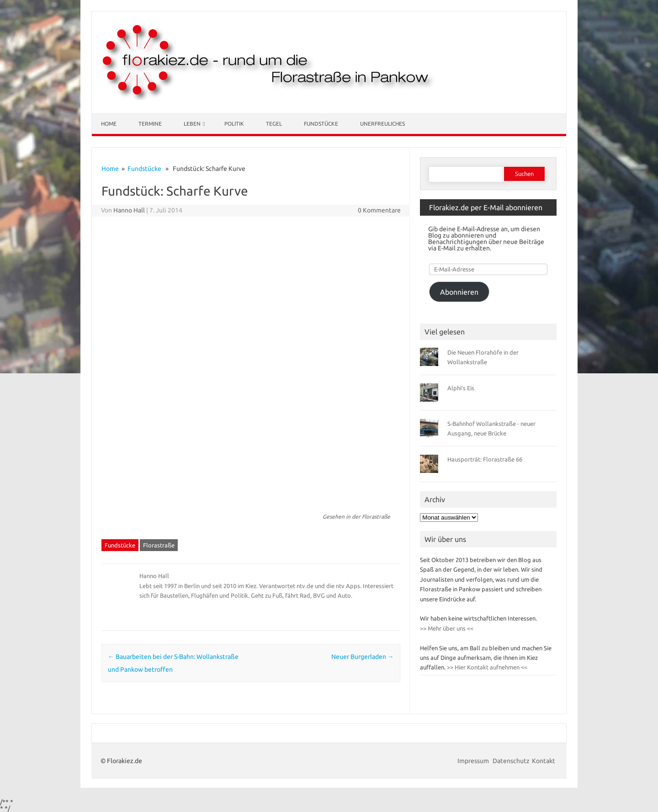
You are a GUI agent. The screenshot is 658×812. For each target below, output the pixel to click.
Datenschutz (511, 761)
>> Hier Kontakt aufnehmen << (486, 667)
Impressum (474, 761)
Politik (234, 124)
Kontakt (544, 761)
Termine (150, 124)
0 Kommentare (379, 210)
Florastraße (159, 545)
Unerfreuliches (382, 124)
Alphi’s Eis (461, 388)
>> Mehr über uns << (447, 628)
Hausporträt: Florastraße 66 (485, 459)
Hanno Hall (129, 210)
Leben (192, 124)
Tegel (274, 124)
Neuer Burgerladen (363, 657)
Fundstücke (321, 124)
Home (109, 124)
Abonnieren (459, 292)
